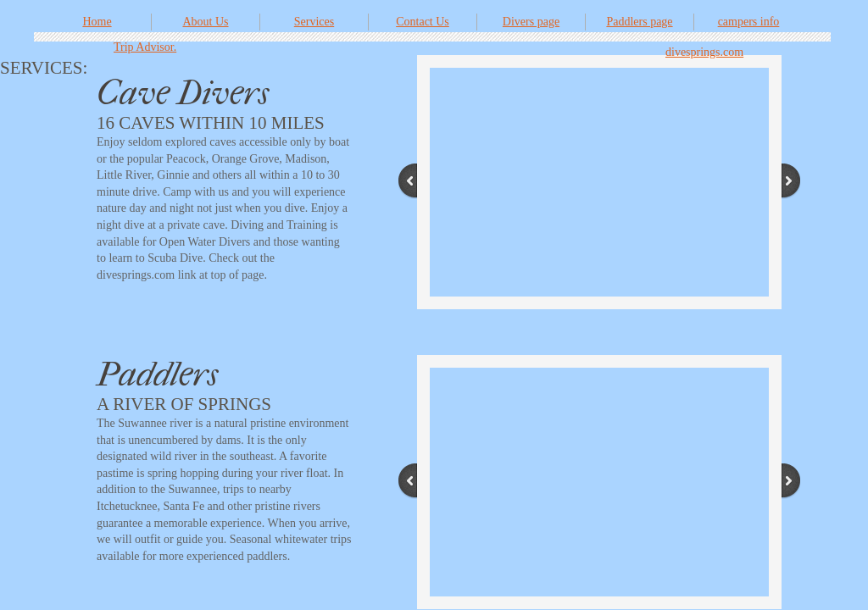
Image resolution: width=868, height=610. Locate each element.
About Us (205, 22)
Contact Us (423, 22)
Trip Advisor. (145, 47)
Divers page (531, 22)
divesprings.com (704, 52)
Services (314, 22)
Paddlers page (639, 22)
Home (97, 22)
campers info (749, 22)
